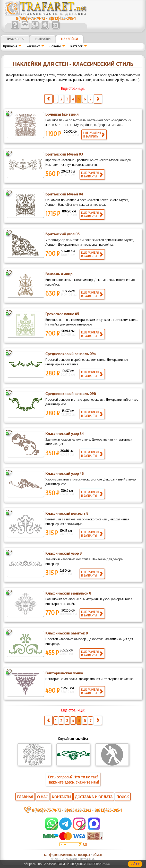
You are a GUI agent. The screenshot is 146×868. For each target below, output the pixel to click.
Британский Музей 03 (64, 154)
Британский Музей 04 (64, 194)
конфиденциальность (60, 855)
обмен (97, 855)
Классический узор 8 (63, 553)
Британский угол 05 (62, 234)
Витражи (43, 39)
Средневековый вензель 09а (70, 354)
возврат (84, 855)
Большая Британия (62, 114)
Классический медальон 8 (68, 593)
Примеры (10, 46)
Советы (55, 46)
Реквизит (33, 46)
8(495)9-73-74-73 (31, 18)
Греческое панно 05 (62, 314)
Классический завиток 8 (67, 633)
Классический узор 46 (65, 474)
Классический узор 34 (65, 434)
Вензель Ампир (59, 274)
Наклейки (70, 39)
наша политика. (99, 864)
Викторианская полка (64, 673)
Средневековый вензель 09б (71, 394)
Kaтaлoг (76, 46)
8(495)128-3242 (78, 810)
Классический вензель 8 (67, 513)
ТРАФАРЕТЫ (15, 39)
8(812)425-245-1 (62, 18)
